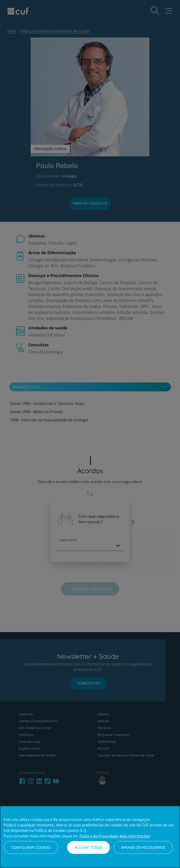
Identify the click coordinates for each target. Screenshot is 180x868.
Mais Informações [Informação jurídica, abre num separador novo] (135, 836)
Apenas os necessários (143, 847)
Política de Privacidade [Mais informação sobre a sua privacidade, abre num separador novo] (99, 836)
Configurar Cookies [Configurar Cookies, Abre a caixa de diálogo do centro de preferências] (31, 847)
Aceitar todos (89, 847)
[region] (90, 837)
